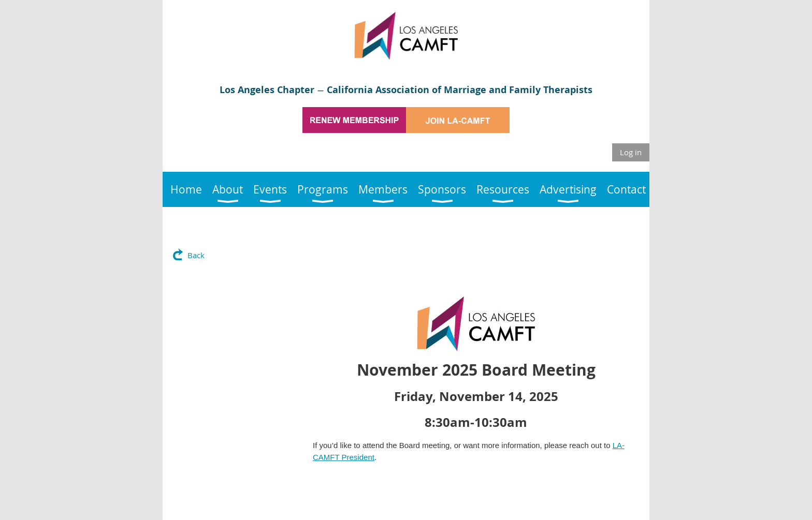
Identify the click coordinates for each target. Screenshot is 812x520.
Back (196, 255)
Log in (631, 152)
